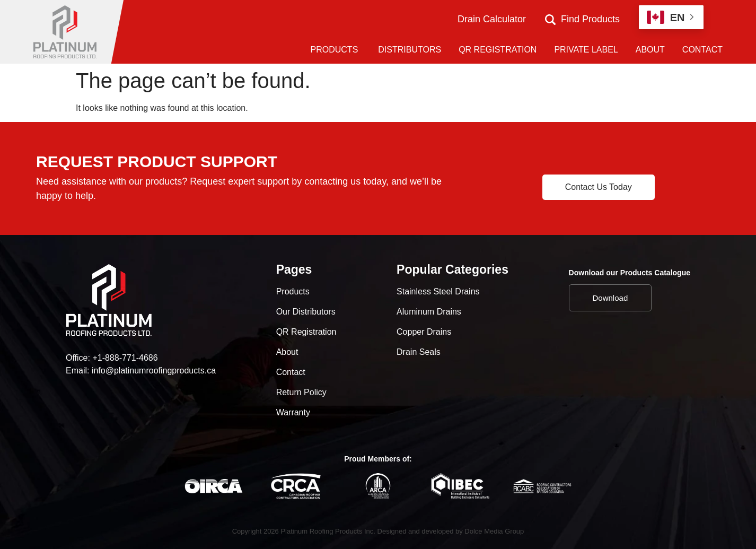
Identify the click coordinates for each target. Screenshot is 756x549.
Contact (291, 372)
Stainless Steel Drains (438, 291)
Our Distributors (306, 312)
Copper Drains (424, 332)
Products (293, 291)
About (287, 352)
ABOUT (650, 50)
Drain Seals (419, 352)
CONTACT (702, 50)
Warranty (293, 412)
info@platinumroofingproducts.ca (154, 371)
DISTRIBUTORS (410, 50)
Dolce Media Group (494, 531)
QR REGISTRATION (498, 50)
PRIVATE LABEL (586, 50)
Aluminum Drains (429, 312)
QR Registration (306, 332)
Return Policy (301, 392)
